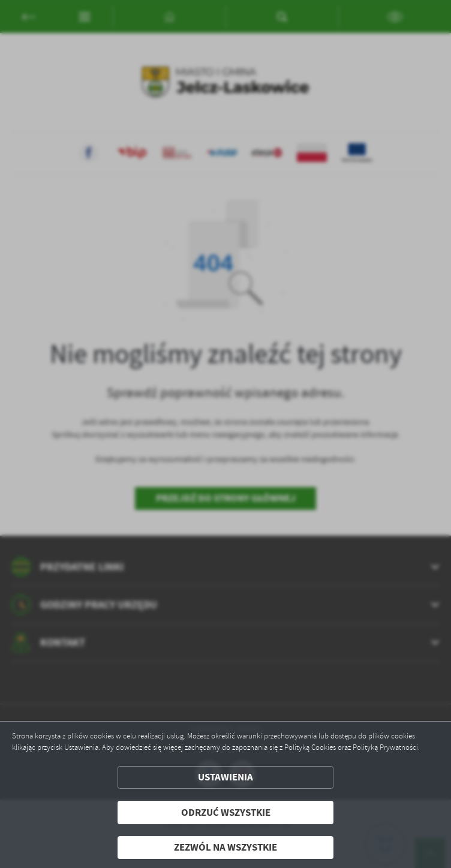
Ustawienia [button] (225, 777)
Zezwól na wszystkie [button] (225, 847)
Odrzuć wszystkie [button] (226, 813)
